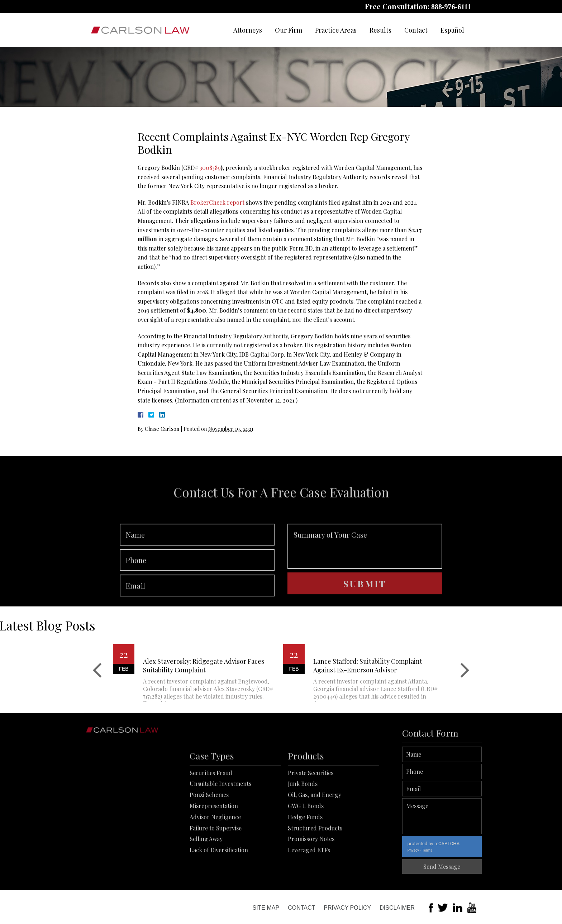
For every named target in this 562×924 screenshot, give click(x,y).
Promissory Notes (311, 876)
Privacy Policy (347, 908)
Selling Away (206, 876)
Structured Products (315, 865)
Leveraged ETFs (309, 887)
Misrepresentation (214, 842)
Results (380, 30)
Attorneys (248, 30)
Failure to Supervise (216, 865)
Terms (453, 850)
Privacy (439, 850)
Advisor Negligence (215, 854)
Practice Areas (336, 30)
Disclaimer (397, 908)
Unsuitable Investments (220, 821)
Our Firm (289, 30)
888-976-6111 (451, 7)
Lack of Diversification (219, 887)
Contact (416, 30)
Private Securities (311, 809)
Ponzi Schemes (209, 832)
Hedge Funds (305, 854)
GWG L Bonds (306, 842)
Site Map (266, 908)
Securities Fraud (211, 809)
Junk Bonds (303, 821)
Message (468, 816)
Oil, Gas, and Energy (315, 832)
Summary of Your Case (365, 571)
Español (452, 30)
